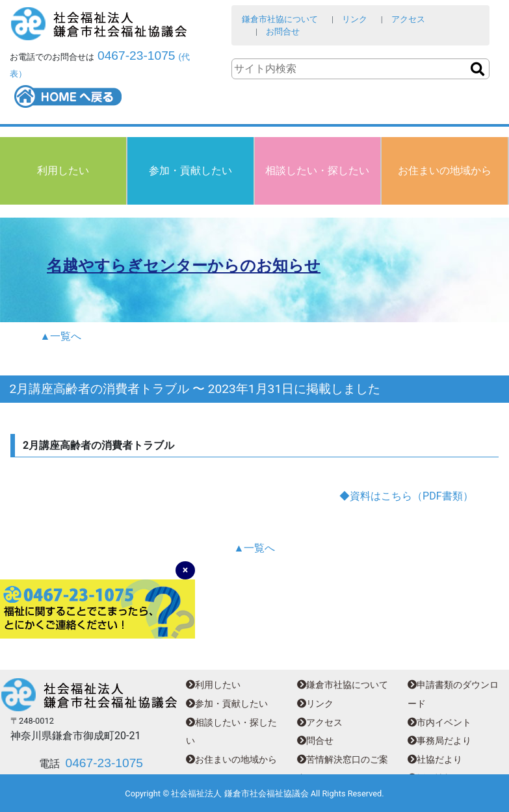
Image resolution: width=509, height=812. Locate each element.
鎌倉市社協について (280, 19)
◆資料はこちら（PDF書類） (406, 496)
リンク (355, 19)
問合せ (315, 741)
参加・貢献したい (190, 171)
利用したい (63, 171)
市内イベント (439, 723)
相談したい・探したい (317, 171)
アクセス (408, 19)
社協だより (435, 760)
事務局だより (439, 741)
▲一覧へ (61, 336)
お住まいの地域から (445, 171)
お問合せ (283, 32)
